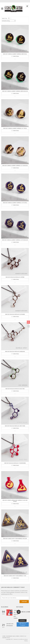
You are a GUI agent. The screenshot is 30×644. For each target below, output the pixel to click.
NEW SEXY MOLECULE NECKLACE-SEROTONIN (15, 426)
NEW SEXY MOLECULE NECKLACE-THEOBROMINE (15, 463)
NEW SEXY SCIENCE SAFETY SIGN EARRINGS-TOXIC (15, 576)
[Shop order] (9, 21)
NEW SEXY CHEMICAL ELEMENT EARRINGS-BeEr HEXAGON (15, 91)
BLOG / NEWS (16, 636)
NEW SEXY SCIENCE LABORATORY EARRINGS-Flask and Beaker (15, 501)
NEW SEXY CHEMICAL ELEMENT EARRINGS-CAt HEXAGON (15, 166)
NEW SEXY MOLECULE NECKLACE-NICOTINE (15, 389)
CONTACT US (23, 636)
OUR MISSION (9, 636)
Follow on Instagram (23, 624)
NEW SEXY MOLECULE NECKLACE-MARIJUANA (15, 351)
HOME (4, 636)
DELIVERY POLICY (6, 638)
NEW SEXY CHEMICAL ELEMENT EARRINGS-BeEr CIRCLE (15, 54)
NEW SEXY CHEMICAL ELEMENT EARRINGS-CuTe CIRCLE (15, 203)
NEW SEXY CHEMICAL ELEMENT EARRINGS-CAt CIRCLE (15, 128)
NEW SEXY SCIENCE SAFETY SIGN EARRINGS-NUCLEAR (15, 539)
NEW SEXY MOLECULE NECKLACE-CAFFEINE (15, 277)
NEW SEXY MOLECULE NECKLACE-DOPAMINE (15, 314)
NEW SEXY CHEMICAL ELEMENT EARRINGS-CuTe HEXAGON (15, 240)
